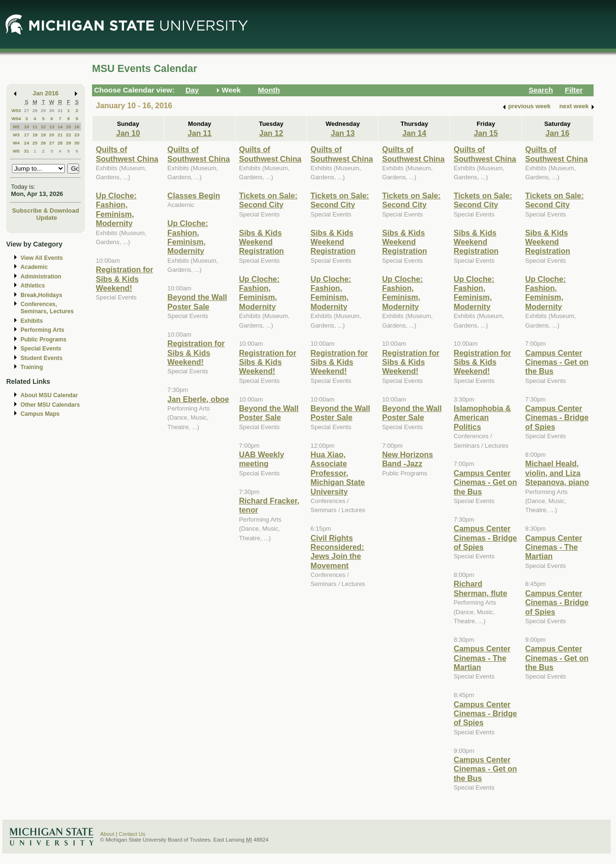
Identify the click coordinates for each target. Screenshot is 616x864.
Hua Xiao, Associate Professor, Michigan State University (338, 473)
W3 (16, 135)
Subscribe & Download (46, 211)
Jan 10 (128, 133)
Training (32, 367)
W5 (16, 151)
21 (60, 135)
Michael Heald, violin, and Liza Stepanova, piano (557, 473)
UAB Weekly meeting (262, 459)
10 (26, 127)
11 (35, 127)
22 (68, 135)
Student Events (41, 358)
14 (60, 127)
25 (35, 143)
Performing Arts (42, 330)
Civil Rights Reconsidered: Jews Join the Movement (337, 552)
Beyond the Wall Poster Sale (197, 302)
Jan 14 (414, 133)
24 (26, 143)
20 (52, 135)
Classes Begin (194, 195)
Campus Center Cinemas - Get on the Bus (485, 482)
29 (43, 110)
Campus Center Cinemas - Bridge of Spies (485, 538)
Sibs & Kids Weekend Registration (261, 242)
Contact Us (132, 834)
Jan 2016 (46, 93)
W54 (16, 118)
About (107, 834)
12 (43, 127)
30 (52, 110)
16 (77, 127)
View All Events (42, 258)
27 (26, 110)
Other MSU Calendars (50, 405)
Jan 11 (199, 133)
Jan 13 (343, 133)
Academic (34, 267)
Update (47, 218)
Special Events (41, 349)
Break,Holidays (41, 295)
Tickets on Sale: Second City (268, 200)
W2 (16, 127)
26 (43, 143)
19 (43, 135)
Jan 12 (271, 133)
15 (68, 127)
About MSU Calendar (49, 395)
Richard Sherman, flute (480, 588)
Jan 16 (557, 133)
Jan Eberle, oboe (198, 399)
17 (26, 135)
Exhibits (32, 321)
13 (52, 127)
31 (60, 110)
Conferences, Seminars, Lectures (47, 308)
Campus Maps (40, 414)
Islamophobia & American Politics (482, 417)
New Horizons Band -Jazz (407, 459)
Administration (41, 277)
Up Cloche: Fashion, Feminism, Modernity (116, 209)
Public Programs (43, 339)
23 (77, 135)
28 (35, 110)
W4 (16, 143)
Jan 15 (486, 133)
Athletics (33, 286)
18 (35, 135)
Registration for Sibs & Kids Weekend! (124, 279)
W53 (16, 110)
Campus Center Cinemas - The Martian (482, 658)
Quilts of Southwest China (127, 154)
